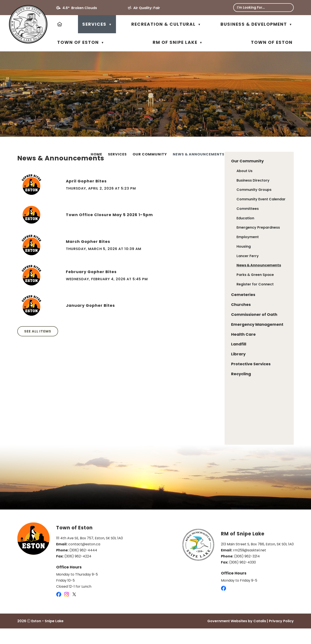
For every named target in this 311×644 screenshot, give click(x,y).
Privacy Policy (281, 637)
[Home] (60, 24)
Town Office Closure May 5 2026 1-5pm (183, 225)
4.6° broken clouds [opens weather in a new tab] (80, 8)
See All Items (111, 342)
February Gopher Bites (165, 282)
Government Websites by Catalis (237, 637)
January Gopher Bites (164, 316)
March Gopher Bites (161, 252)
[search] (260, 7)
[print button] (292, 155)
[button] (287, 8)
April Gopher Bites (160, 192)
